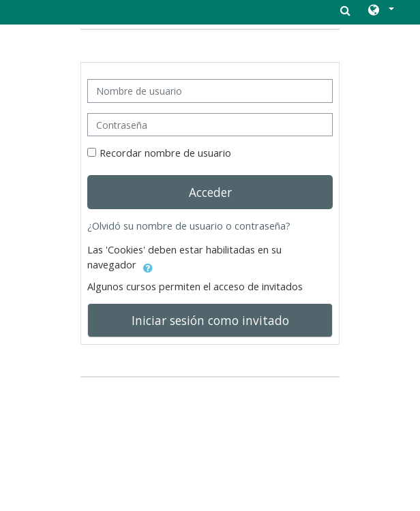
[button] (380, 11)
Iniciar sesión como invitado (210, 320)
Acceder (210, 192)
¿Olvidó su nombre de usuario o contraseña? (189, 226)
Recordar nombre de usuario (165, 153)
